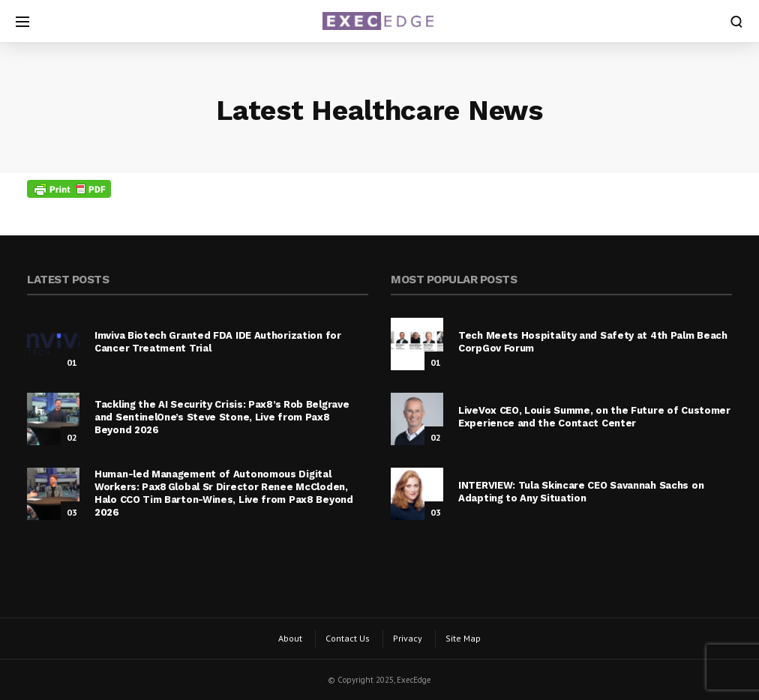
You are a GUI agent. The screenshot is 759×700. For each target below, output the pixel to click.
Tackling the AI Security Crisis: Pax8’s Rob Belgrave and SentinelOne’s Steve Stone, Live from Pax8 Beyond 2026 (222, 417)
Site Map (463, 638)
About (290, 638)
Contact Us (348, 638)
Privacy (408, 638)
